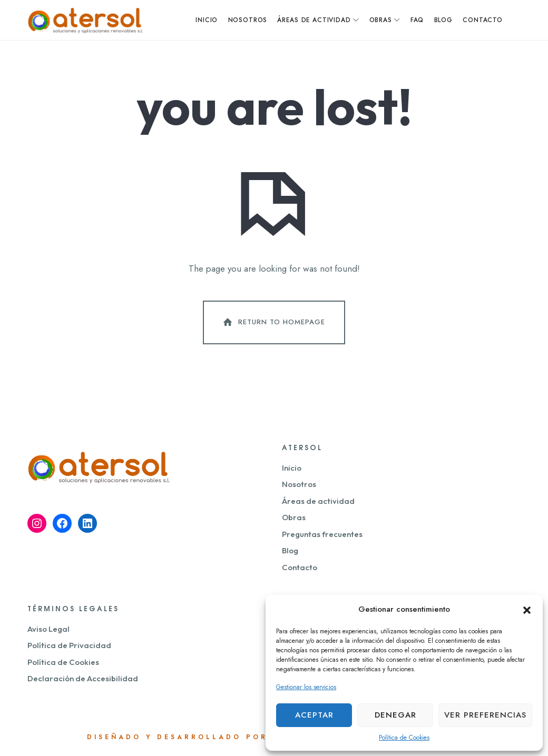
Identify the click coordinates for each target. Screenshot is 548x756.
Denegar (395, 715)
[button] (527, 609)
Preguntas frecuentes (322, 536)
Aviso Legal (48, 631)
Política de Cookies (404, 738)
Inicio (292, 470)
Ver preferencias (485, 715)
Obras (294, 520)
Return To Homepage (273, 324)
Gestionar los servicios (306, 687)
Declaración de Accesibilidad (83, 680)
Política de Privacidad (69, 647)
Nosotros (299, 487)
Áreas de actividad (318, 503)
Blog (290, 553)
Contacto (300, 569)
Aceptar (314, 715)
